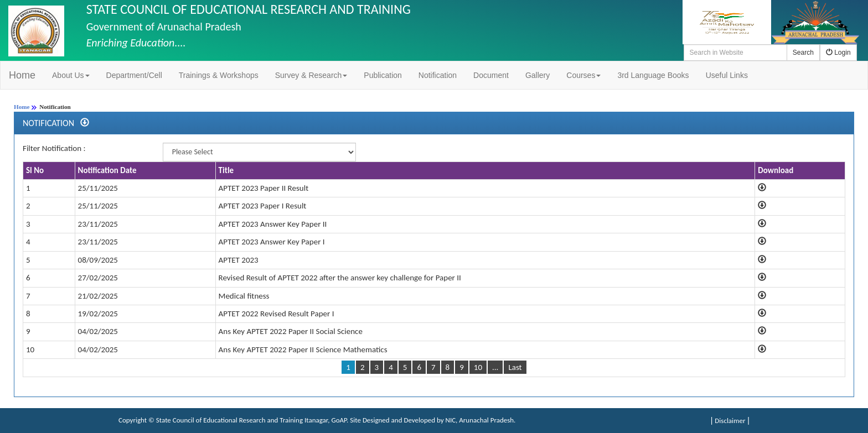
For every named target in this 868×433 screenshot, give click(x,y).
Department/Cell (134, 75)
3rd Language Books (653, 75)
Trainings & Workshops (219, 75)
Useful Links (727, 75)
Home (22, 75)
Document (491, 75)
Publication (383, 75)
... (495, 367)
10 (478, 367)
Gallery (538, 75)
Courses (583, 75)
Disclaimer (730, 421)
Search (803, 53)
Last (515, 367)
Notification (438, 75)
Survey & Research (311, 75)
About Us (71, 75)
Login (838, 53)
